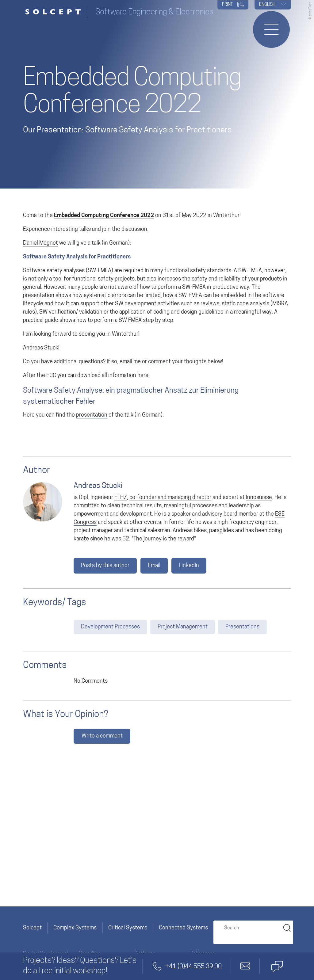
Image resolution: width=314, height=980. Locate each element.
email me (130, 362)
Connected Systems (183, 928)
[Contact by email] (245, 966)
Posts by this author (105, 566)
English (273, 5)
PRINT (233, 5)
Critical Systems (128, 928)
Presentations (242, 627)
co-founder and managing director (170, 498)
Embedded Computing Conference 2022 (104, 216)
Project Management (183, 627)
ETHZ (121, 498)
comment (159, 362)
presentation (92, 415)
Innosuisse (259, 498)
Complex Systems (75, 928)
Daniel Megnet (40, 243)
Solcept (32, 928)
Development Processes (110, 627)
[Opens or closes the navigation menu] (271, 29)
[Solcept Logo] (56, 12)
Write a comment (102, 736)
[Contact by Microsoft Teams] (277, 966)
